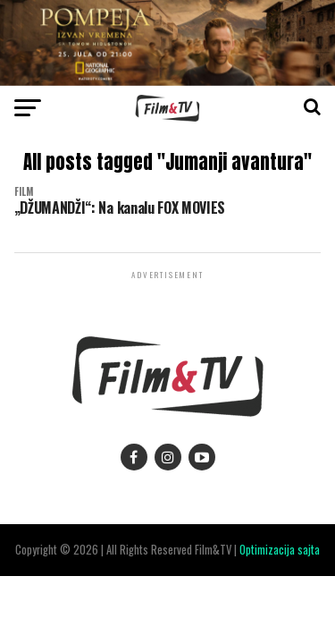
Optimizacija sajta (280, 550)
